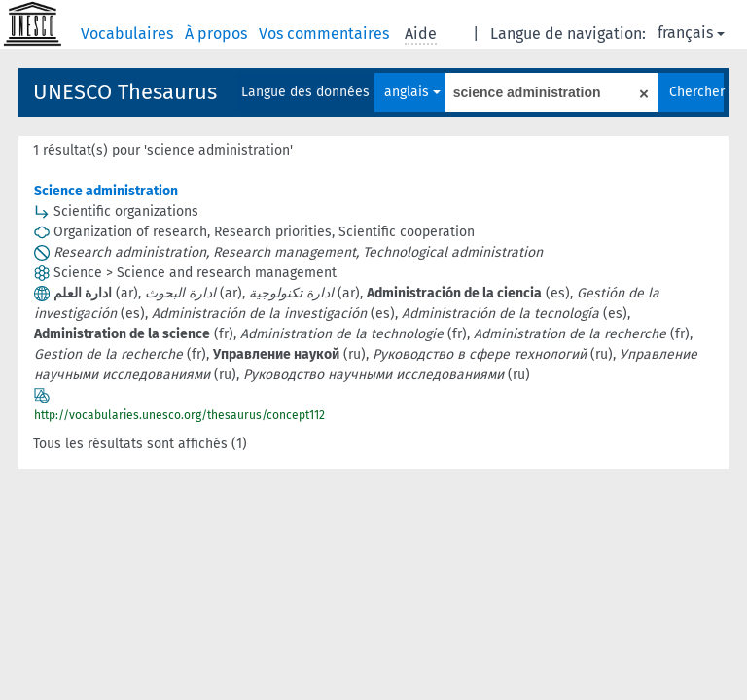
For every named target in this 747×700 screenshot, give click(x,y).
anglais (412, 92)
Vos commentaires (326, 34)
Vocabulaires (129, 34)
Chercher (696, 92)
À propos (218, 34)
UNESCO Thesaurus (125, 92)
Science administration (106, 191)
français (691, 33)
